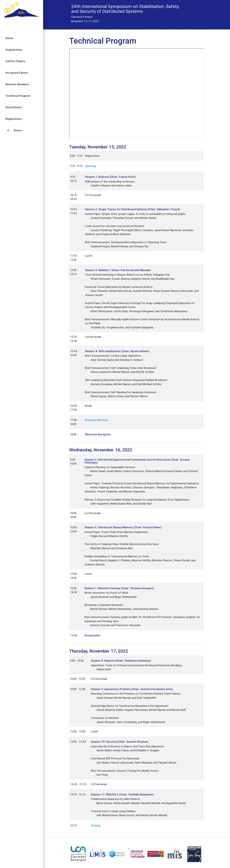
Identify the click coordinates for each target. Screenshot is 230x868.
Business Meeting (96, 420)
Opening (90, 166)
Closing (96, 825)
